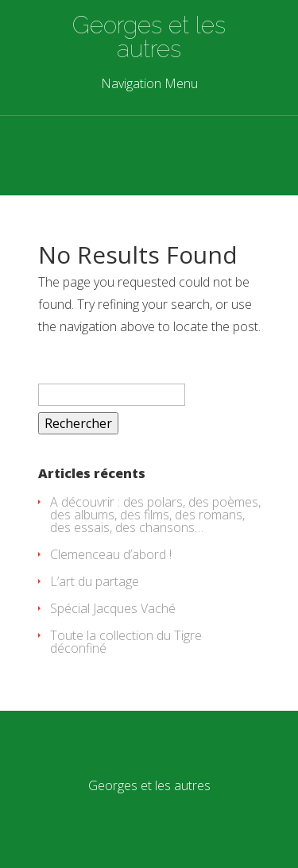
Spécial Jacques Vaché (113, 608)
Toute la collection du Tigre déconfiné (126, 642)
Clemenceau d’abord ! (111, 554)
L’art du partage (95, 581)
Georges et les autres (149, 37)
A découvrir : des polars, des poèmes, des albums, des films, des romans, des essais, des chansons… (155, 515)
